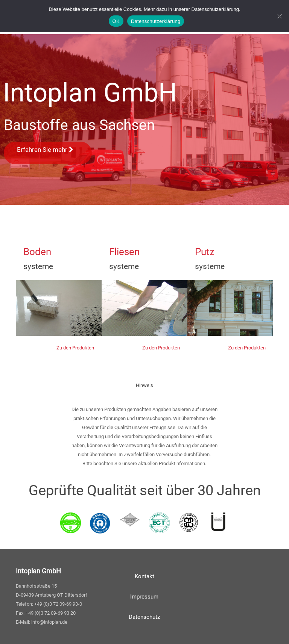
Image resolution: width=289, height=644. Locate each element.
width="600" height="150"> (59, 308)
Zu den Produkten (75, 348)
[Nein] (280, 16)
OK (116, 21)
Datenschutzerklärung (156, 21)
